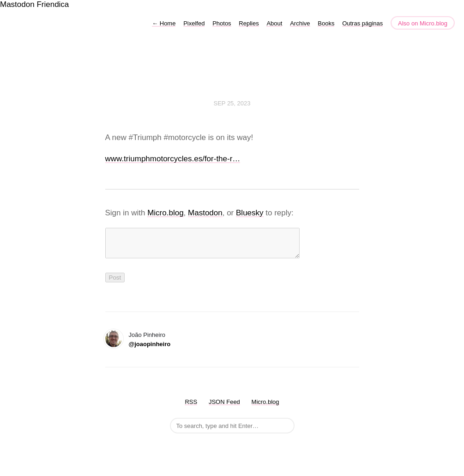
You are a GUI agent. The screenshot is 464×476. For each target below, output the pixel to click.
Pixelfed (194, 23)
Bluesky (250, 213)
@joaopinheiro (150, 350)
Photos (222, 23)
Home (164, 23)
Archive (300, 23)
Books (326, 23)
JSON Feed (224, 407)
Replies (249, 23)
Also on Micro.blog (423, 23)
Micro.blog (165, 213)
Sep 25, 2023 (232, 103)
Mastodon (17, 4)
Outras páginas (362, 23)
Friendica (53, 4)
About (274, 23)
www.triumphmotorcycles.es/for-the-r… (173, 159)
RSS (191, 407)
